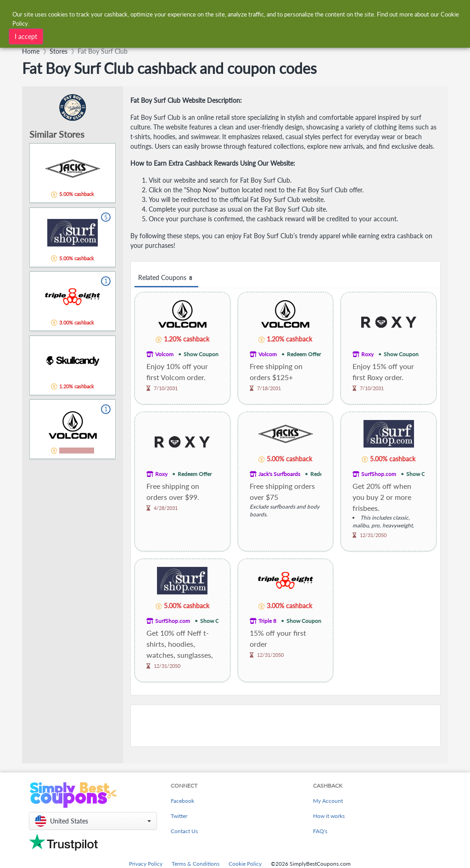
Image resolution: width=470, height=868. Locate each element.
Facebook (182, 801)
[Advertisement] (285, 726)
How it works (329, 816)
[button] (93, 821)
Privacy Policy (146, 864)
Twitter (179, 816)
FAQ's (320, 831)
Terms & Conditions (196, 864)
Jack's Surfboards (279, 474)
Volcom (164, 354)
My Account (328, 801)
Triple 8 (267, 621)
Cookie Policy (245, 864)
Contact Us (184, 831)
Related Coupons (166, 278)
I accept (26, 36)
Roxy (367, 354)
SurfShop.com (379, 474)
